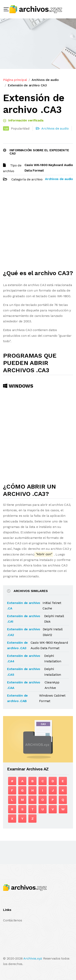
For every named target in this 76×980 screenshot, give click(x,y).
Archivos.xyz (33, 958)
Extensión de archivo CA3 (27, 85)
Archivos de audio (45, 80)
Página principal (15, 80)
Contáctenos (12, 920)
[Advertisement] (38, 227)
